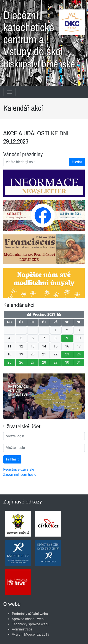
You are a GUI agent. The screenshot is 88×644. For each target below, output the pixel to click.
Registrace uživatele (19, 469)
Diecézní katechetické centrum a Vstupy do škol (44, 37)
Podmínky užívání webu (30, 614)
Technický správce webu (31, 624)
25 (10, 362)
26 (21, 362)
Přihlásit (12, 459)
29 (56, 362)
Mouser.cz (32, 634)
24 (79, 354)
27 (33, 362)
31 (79, 362)
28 (44, 362)
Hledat (77, 162)
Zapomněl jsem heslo (20, 475)
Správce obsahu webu (29, 619)
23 (67, 354)
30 (67, 362)
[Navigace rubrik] (10, 92)
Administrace (22, 629)
